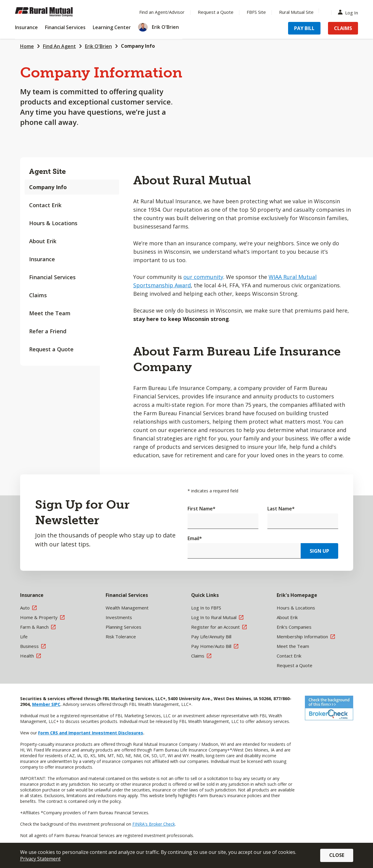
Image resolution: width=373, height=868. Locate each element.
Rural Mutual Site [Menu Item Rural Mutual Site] (296, 12)
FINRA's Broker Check (154, 824)
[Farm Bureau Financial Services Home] (54, 12)
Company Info (138, 46)
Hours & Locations (53, 223)
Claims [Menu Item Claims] (343, 28)
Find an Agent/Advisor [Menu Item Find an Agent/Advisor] (162, 12)
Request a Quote (51, 349)
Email (195, 538)
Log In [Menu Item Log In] (349, 12)
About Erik (43, 241)
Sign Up (319, 551)
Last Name (281, 509)
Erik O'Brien (98, 46)
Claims (38, 295)
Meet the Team (50, 313)
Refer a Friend (48, 331)
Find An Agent (59, 46)
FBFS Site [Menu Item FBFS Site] (256, 12)
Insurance (42, 259)
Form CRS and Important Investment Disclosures (91, 733)
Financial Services (52, 277)
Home (27, 46)
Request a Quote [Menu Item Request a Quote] (216, 12)
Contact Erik (45, 205)
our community (203, 277)
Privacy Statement (40, 859)
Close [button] (337, 855)
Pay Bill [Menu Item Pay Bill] (304, 28)
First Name (202, 509)
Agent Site (47, 171)
